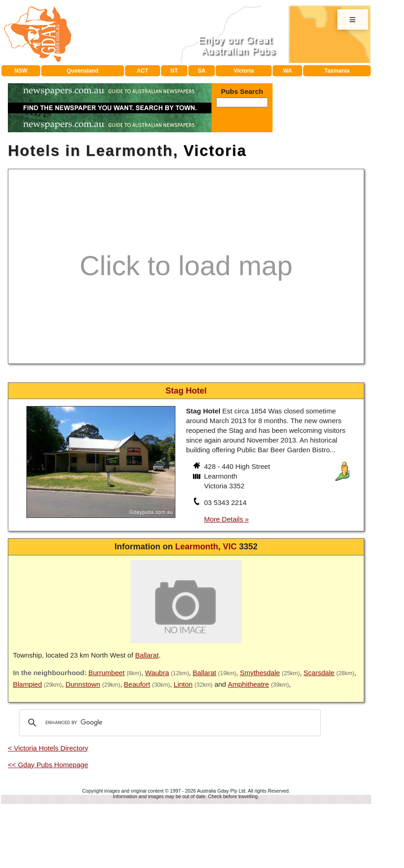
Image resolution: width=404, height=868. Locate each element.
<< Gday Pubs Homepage (48, 765)
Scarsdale (319, 673)
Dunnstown (83, 684)
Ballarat (147, 655)
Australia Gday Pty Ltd (221, 791)
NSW (21, 71)
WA (288, 71)
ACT (143, 71)
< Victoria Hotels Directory (48, 748)
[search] (168, 723)
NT (174, 71)
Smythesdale (260, 673)
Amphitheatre (248, 684)
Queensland (83, 71)
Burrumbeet (106, 673)
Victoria (244, 71)
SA (202, 71)
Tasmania (337, 71)
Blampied (28, 684)
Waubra (157, 673)
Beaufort (137, 684)
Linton (183, 684)
